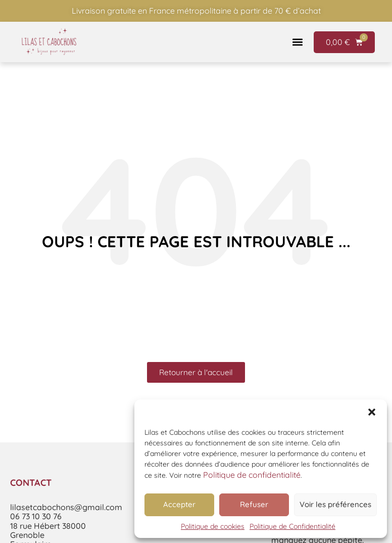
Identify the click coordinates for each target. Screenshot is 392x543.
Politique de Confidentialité (292, 526)
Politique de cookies (213, 526)
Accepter (179, 504)
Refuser (254, 504)
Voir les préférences (335, 504)
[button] (372, 412)
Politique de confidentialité (252, 475)
